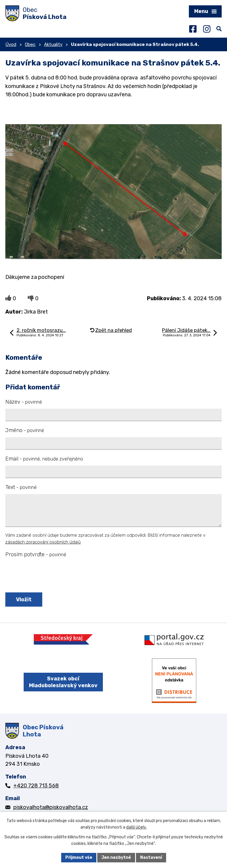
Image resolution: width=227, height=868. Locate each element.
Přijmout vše (79, 857)
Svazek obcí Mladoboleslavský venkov (63, 682)
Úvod (11, 44)
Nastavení (151, 857)
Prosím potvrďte (36, 554)
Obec (30, 44)
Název (24, 402)
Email (44, 459)
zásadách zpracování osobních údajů (43, 542)
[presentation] (49, 576)
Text (21, 487)
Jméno (25, 430)
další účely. (136, 828)
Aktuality (53, 44)
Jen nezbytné (116, 857)
